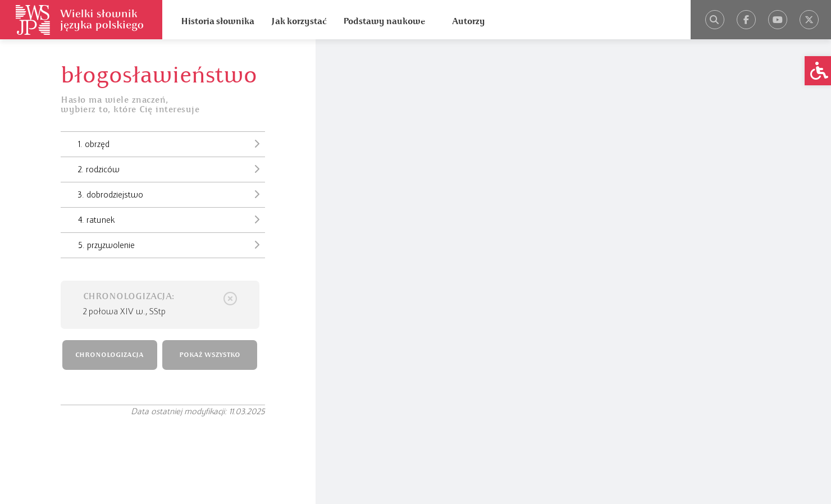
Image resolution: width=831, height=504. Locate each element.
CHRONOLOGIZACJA (109, 355)
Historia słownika (218, 21)
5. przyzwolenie (172, 245)
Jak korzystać (299, 21)
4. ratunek (172, 219)
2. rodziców (172, 169)
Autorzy (469, 21)
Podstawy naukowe (384, 21)
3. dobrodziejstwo (172, 194)
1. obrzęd (172, 144)
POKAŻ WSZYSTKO (210, 355)
